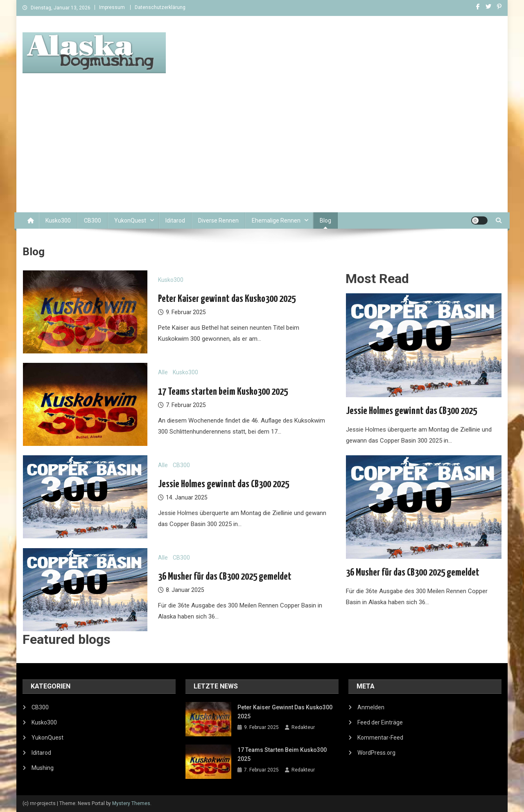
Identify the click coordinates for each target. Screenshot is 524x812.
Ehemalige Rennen (276, 220)
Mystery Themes (131, 803)
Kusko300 (58, 220)
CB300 (93, 220)
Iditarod (175, 220)
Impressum (112, 7)
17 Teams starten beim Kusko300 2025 (223, 392)
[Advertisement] (262, 151)
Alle (163, 372)
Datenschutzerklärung (160, 7)
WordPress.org (376, 753)
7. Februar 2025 (186, 405)
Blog (325, 220)
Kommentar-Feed (380, 738)
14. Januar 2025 (187, 497)
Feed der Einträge (380, 722)
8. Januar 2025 (185, 590)
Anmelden (371, 707)
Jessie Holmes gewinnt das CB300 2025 (224, 484)
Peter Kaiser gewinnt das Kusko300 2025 (227, 299)
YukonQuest (130, 220)
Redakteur (303, 727)
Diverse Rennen (218, 220)
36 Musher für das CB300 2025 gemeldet (225, 577)
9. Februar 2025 (186, 312)
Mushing (43, 768)
